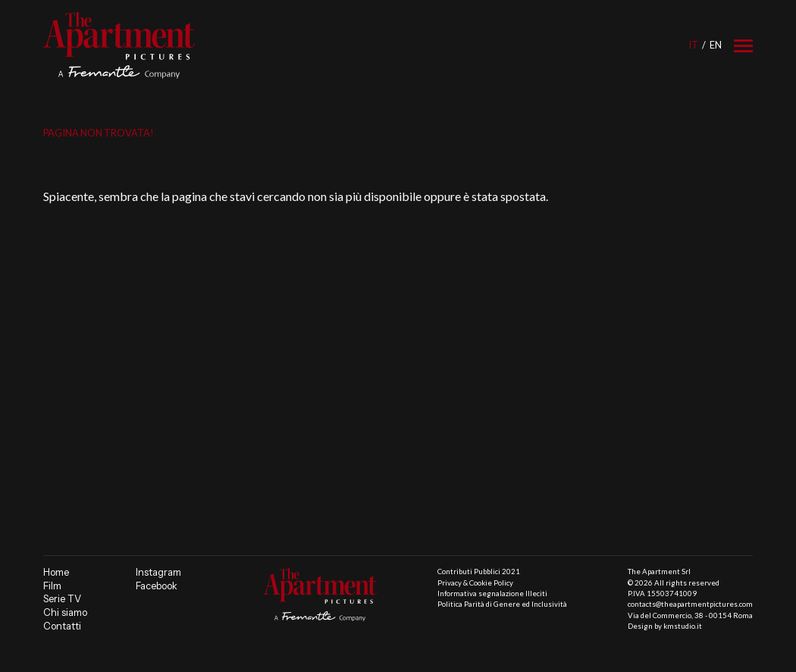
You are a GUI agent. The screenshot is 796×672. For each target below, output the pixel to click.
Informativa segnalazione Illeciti (492, 593)
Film (52, 586)
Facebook (157, 586)
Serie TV (62, 599)
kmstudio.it (683, 626)
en (716, 45)
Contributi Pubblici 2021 (479, 572)
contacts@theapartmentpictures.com (690, 604)
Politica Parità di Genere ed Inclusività (502, 604)
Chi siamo (65, 612)
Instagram (158, 572)
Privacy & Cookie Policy (475, 583)
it (693, 45)
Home (56, 572)
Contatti (62, 626)
